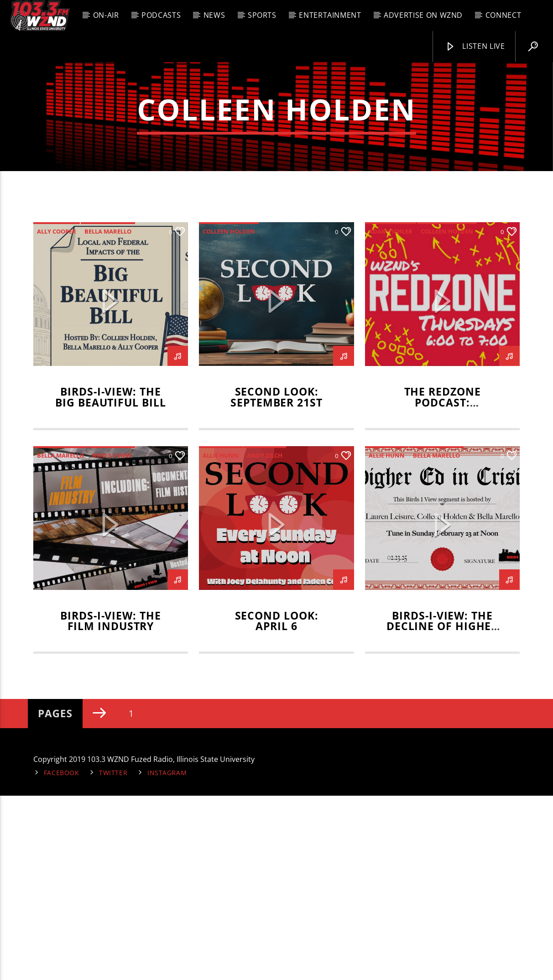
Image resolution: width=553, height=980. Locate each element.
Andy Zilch (265, 640)
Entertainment (330, 15)
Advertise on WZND (423, 15)
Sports (262, 15)
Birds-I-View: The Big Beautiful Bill (110, 581)
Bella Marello (108, 416)
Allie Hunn (221, 640)
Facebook (62, 957)
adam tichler (391, 416)
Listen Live (475, 47)
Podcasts (161, 15)
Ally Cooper (57, 416)
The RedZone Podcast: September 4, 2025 (442, 587)
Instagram (167, 957)
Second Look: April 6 (277, 805)
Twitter (113, 957)
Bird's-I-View (112, 640)
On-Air (106, 15)
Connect (503, 15)
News (214, 15)
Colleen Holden (229, 416)
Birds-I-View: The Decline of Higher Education (442, 811)
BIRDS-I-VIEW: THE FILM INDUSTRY (110, 805)
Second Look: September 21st (276, 581)
